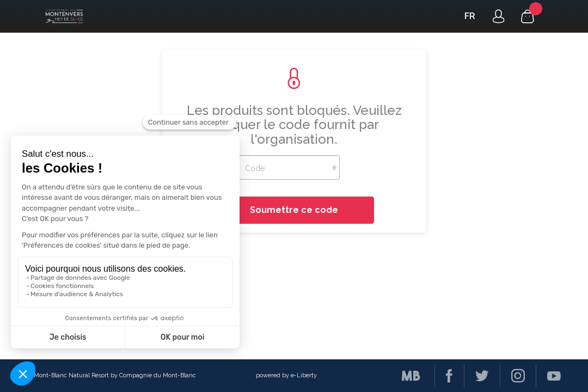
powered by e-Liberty (286, 375)
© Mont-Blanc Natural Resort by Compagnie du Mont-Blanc (112, 375)
